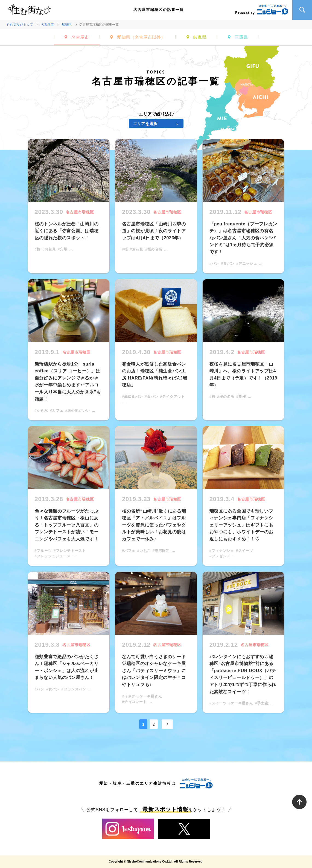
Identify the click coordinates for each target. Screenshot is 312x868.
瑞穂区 (67, 25)
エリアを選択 (145, 124)
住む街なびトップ (20, 25)
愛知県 (141, 37)
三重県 (241, 37)
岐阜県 (200, 37)
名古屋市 (47, 25)
